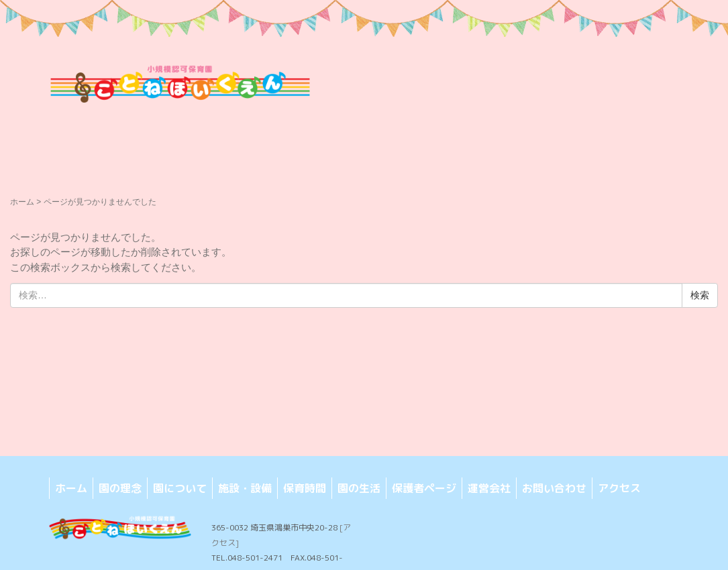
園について (180, 488)
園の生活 (359, 488)
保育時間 (305, 488)
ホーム (22, 202)
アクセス (619, 488)
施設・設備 (245, 488)
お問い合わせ (554, 488)
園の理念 (120, 488)
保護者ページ (424, 488)
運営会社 (489, 488)
